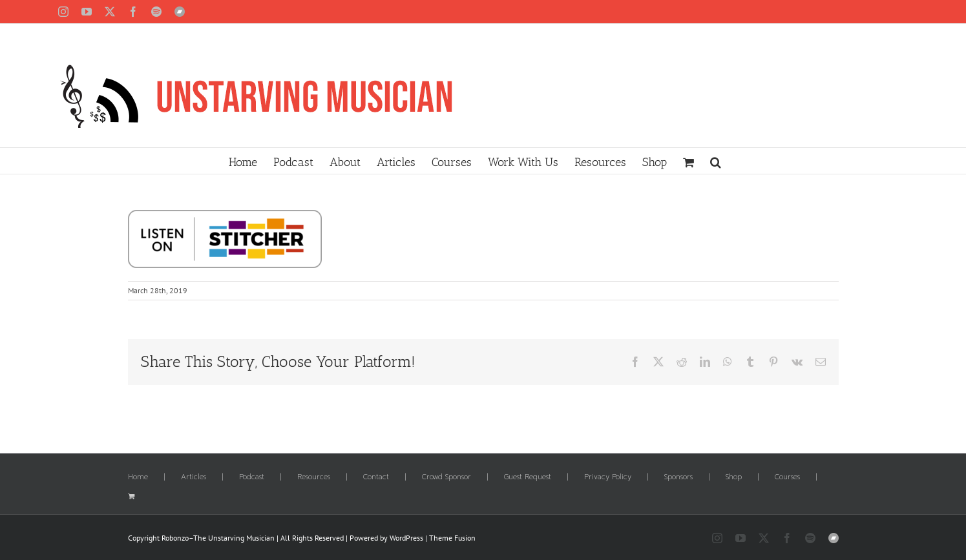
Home (138, 477)
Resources (314, 477)
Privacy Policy (608, 477)
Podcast (252, 477)
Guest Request (528, 477)
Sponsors (678, 477)
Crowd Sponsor (446, 477)
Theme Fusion (452, 538)
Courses (787, 477)
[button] (716, 161)
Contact (376, 477)
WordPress (406, 538)
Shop (734, 477)
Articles (194, 477)
